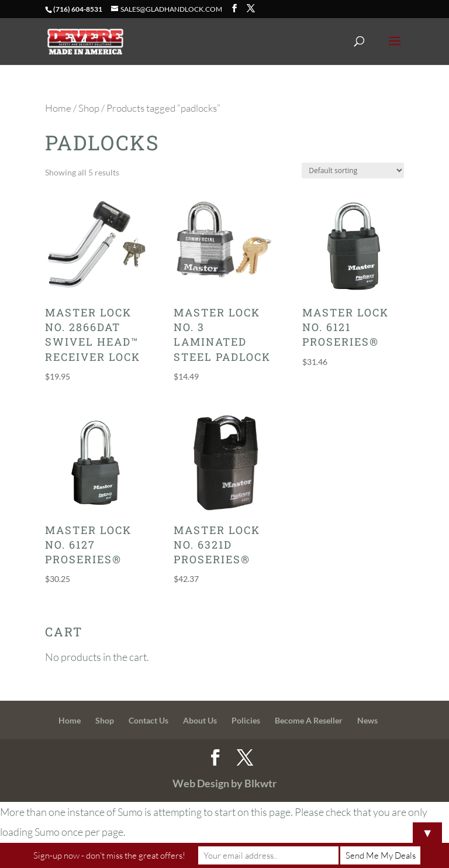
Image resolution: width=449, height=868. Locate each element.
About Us (200, 720)
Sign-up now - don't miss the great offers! (109, 855)
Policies (246, 720)
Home (58, 108)
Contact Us (148, 720)
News (367, 720)
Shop (89, 108)
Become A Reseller (309, 720)
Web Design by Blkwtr (224, 783)
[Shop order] (353, 170)
